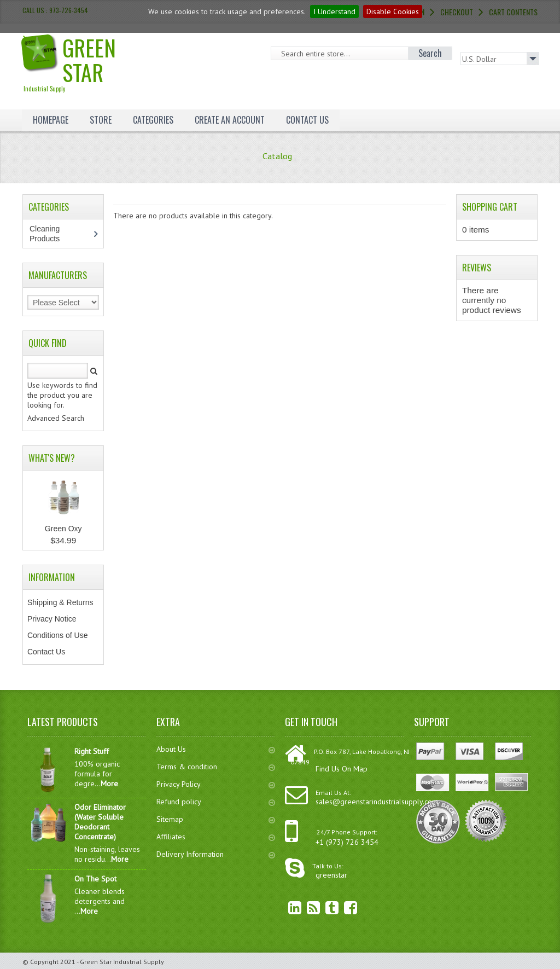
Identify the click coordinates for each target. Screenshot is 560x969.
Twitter (324, 907)
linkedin (287, 907)
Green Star (84, 62)
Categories (153, 120)
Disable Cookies (393, 11)
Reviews (477, 268)
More (109, 784)
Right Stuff (92, 751)
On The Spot (95, 879)
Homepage (51, 120)
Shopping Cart (490, 207)
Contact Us (307, 120)
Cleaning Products (50, 234)
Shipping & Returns (60, 602)
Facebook (342, 907)
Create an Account (230, 120)
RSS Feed (305, 907)
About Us (216, 749)
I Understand (334, 11)
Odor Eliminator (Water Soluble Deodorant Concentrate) (100, 822)
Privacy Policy (216, 784)
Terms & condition (216, 767)
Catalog (277, 156)
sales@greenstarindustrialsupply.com (377, 802)
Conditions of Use (58, 635)
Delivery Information (216, 854)
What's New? (52, 458)
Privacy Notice (52, 619)
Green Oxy (63, 529)
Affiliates (216, 837)
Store (101, 120)
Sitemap (216, 819)
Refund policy (216, 802)
